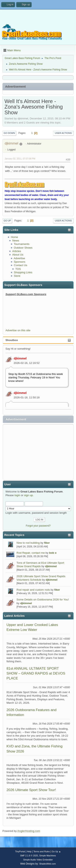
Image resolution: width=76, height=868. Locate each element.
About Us (18, 255)
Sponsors (19, 262)
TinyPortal (20, 851)
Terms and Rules (42, 851)
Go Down (9, 133)
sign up (28, 495)
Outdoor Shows (23, 248)
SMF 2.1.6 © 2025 (29, 856)
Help (29, 851)
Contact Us (20, 265)
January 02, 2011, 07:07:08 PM (20, 159)
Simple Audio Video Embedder (38, 860)
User (8, 484)
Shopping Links (23, 272)
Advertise (19, 258)
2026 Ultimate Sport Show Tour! (31, 790)
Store (17, 276)
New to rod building (28, 543)
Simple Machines (48, 856)
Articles (17, 251)
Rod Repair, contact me (31, 553)
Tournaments (22, 244)
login (17, 495)
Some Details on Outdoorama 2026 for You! (43, 600)
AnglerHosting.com (29, 831)
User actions (63, 133)
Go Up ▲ (56, 851)
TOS (18, 269)
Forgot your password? (38, 526)
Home (14, 237)
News (16, 241)
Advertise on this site (18, 330)
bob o (53, 553)
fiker (47, 543)
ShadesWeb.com (47, 864)
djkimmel (20, 358)
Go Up (7, 221)
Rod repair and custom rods (33, 590)
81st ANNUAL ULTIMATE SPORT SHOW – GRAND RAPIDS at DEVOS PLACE (36, 673)
